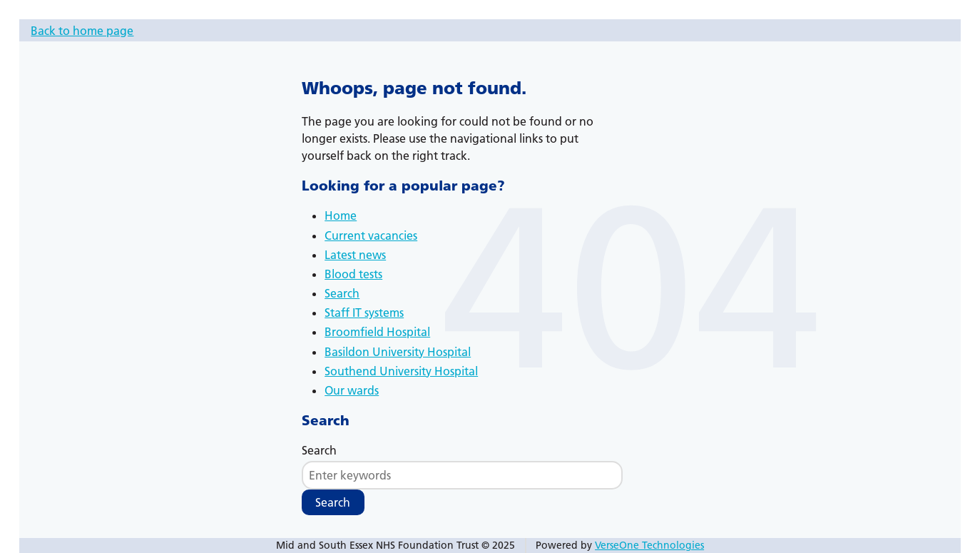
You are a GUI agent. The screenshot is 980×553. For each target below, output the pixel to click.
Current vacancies (371, 235)
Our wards (352, 390)
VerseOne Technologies (649, 545)
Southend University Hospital (401, 371)
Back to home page (82, 31)
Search (342, 293)
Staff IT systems (364, 313)
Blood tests (353, 274)
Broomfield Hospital (377, 332)
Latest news (355, 255)
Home (341, 215)
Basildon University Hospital (398, 352)
